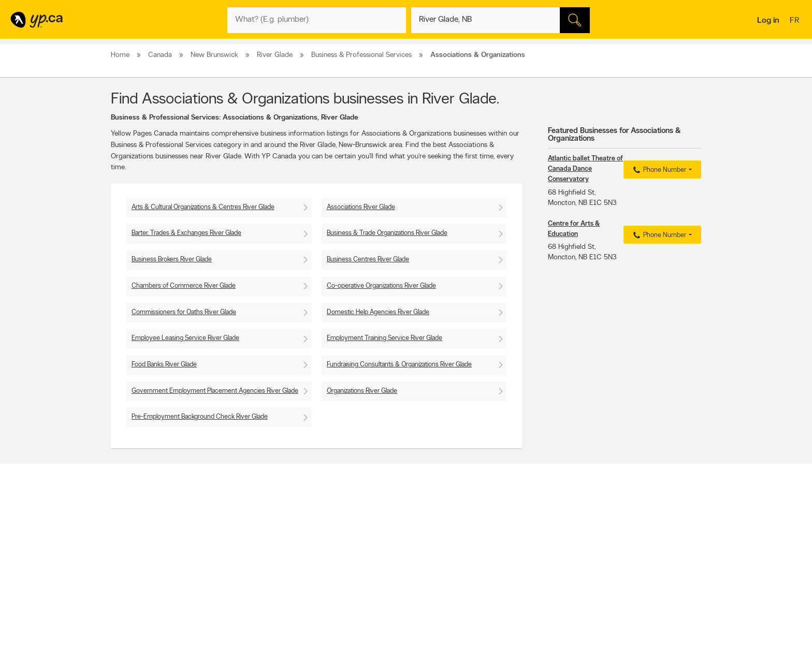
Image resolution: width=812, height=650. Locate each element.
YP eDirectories (495, 563)
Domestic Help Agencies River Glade (378, 312)
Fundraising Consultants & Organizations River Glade (399, 365)
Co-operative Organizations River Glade (381, 286)
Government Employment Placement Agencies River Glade (215, 391)
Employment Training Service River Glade (385, 338)
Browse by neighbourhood (392, 545)
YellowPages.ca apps (502, 527)
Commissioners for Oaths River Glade (184, 312)
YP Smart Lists (376, 571)
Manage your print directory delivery (523, 580)
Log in (768, 21)
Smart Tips (372, 554)
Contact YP (254, 527)
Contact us (685, 485)
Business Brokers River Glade (172, 260)
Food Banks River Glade (164, 365)
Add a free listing (138, 536)
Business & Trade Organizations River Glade (387, 233)
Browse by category (384, 527)
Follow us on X (494, 536)
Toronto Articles (378, 563)
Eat (361, 582)
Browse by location (382, 536)
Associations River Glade (361, 207)
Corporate (253, 554)
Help (245, 580)
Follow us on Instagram (505, 554)
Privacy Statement (263, 563)
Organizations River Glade (362, 391)
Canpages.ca (610, 536)
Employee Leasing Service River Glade (185, 338)
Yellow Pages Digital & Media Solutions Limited (422, 612)
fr (796, 21)
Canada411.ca (612, 527)
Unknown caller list (499, 571)
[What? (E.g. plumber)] (317, 20)
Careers (249, 536)
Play (398, 582)
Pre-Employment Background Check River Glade (200, 417)
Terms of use (256, 571)
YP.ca (227, 612)
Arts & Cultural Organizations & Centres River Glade (203, 207)
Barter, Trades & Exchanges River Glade (186, 233)
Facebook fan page (501, 545)
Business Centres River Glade (368, 260)
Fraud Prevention (138, 545)
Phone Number (658, 170)
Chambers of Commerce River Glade (184, 286)
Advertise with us (138, 527)
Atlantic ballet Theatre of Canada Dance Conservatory (585, 169)
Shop (379, 582)
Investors (251, 545)
